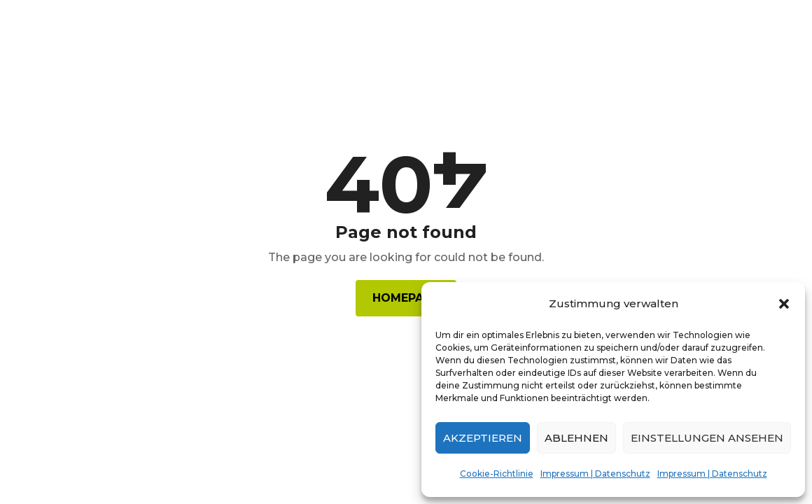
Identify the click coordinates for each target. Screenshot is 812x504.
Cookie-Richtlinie (497, 474)
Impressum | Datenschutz (595, 474)
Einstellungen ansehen (707, 438)
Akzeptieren (483, 438)
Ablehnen (576, 438)
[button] (784, 304)
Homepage (406, 298)
